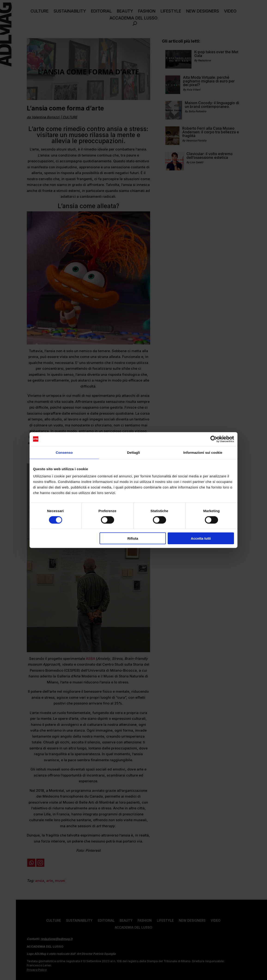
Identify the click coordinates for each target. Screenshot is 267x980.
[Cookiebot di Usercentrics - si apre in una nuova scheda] (214, 439)
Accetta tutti (201, 538)
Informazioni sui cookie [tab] (203, 452)
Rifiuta (133, 538)
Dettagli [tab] (133, 452)
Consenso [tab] (64, 452)
